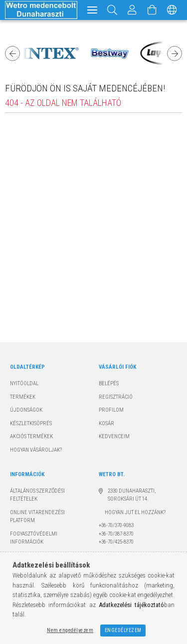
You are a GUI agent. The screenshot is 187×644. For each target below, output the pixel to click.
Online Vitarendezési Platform (37, 517)
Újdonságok (26, 410)
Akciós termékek (31, 436)
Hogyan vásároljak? (36, 450)
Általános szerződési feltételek (37, 495)
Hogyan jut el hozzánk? (132, 512)
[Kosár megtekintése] (152, 10)
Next (175, 53)
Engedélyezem (123, 630)
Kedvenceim (114, 436)
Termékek (23, 397)
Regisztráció (116, 397)
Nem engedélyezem (70, 630)
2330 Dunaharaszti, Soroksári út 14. (132, 495)
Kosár (106, 423)
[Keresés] (112, 10)
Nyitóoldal (24, 383)
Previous (12, 53)
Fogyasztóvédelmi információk (34, 538)
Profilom (111, 410)
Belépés (109, 383)
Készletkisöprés (31, 423)
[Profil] (132, 10)
